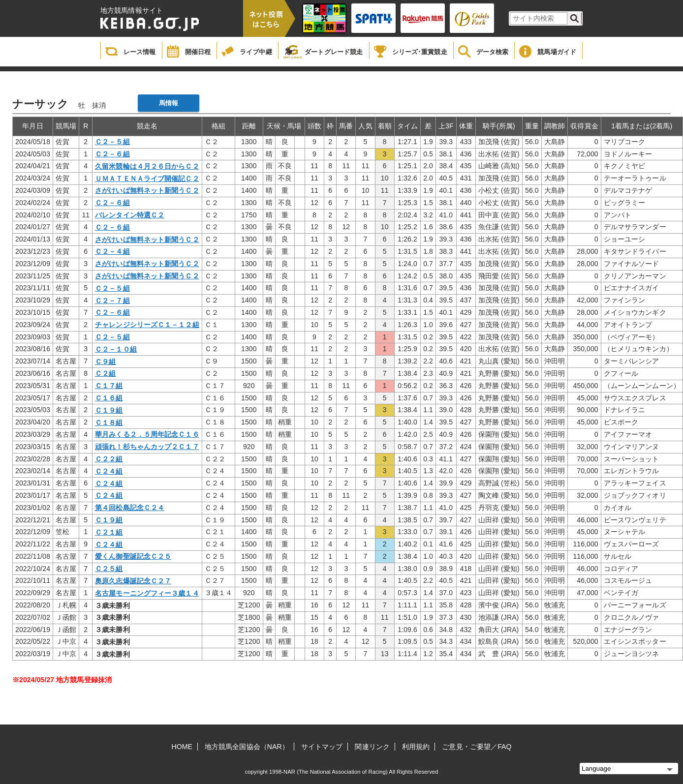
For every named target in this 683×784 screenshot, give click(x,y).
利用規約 (416, 747)
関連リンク (372, 747)
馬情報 (169, 103)
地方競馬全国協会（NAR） (247, 747)
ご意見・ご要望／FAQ (477, 747)
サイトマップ (322, 747)
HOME (182, 747)
